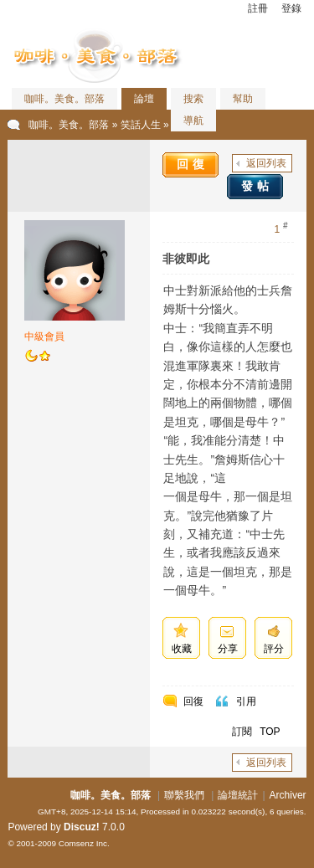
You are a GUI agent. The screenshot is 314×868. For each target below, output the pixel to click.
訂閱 (242, 732)
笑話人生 (141, 125)
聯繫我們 (184, 795)
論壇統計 (238, 795)
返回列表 (266, 163)
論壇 (144, 99)
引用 (246, 701)
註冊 (258, 8)
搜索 (193, 99)
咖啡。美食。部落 (64, 99)
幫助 (243, 99)
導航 (193, 121)
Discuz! (82, 827)
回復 (193, 164)
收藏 (182, 649)
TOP (270, 732)
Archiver (288, 795)
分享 (228, 649)
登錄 (291, 8)
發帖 (257, 186)
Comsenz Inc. (84, 843)
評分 (274, 649)
